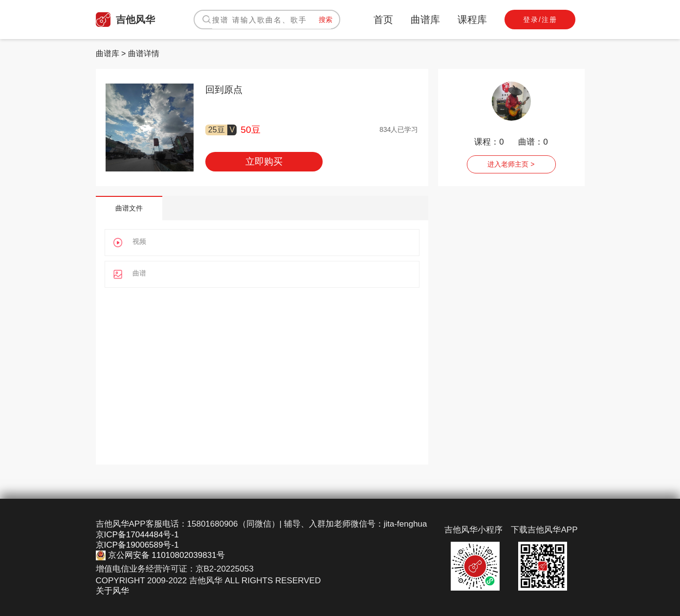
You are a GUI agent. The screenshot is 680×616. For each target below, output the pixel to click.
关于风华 (112, 591)
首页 (383, 20)
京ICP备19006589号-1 (137, 545)
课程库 (472, 20)
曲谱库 (425, 20)
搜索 (326, 20)
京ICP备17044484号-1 (137, 535)
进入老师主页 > (511, 164)
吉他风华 (125, 20)
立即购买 (264, 161)
